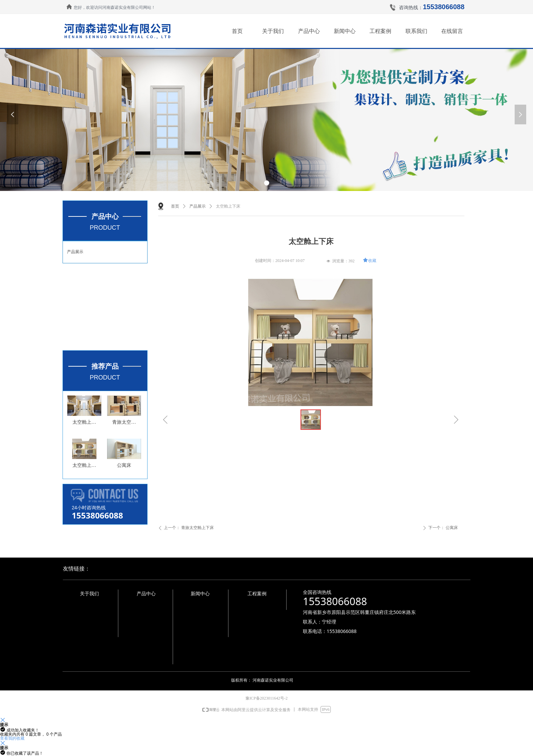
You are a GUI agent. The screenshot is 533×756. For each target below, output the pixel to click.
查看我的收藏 (12, 738)
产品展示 (75, 252)
